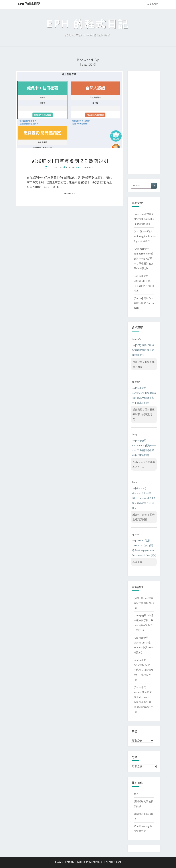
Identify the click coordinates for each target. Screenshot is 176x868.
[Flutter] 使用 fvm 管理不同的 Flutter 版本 (144, 303)
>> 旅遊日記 (152, 4)
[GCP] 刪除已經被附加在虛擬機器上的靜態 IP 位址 (143, 350)
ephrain (71, 167)
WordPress (96, 862)
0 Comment (87, 167)
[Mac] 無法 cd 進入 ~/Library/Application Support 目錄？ (145, 236)
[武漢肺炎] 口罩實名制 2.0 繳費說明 (69, 161)
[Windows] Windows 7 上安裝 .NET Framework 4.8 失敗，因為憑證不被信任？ (144, 498)
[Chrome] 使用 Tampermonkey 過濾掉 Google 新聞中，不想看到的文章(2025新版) (144, 258)
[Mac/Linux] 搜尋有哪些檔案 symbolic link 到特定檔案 (144, 219)
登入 (136, 794)
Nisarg (118, 862)
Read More (70, 193)
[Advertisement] (144, 122)
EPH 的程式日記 (29, 4)
